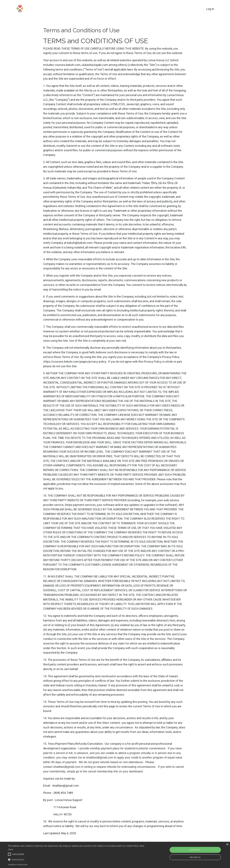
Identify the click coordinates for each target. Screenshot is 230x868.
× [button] (227, 845)
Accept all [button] (195, 850)
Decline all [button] (195, 857)
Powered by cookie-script (18, 865)
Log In (210, 9)
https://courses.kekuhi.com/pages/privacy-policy (75, 362)
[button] (78, 860)
